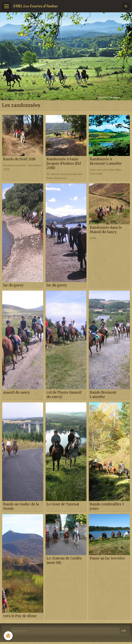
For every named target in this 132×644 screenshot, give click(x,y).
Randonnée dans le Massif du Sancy (106, 230)
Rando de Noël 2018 (19, 159)
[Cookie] (8, 636)
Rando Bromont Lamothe (103, 395)
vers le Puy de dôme (20, 616)
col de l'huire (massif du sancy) (64, 395)
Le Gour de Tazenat (63, 504)
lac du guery (13, 285)
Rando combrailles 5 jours (107, 506)
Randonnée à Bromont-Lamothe (106, 161)
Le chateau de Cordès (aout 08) (64, 560)
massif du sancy (17, 392)
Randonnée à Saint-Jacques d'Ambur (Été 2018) (64, 163)
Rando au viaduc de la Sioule (21, 506)
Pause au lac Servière (107, 558)
